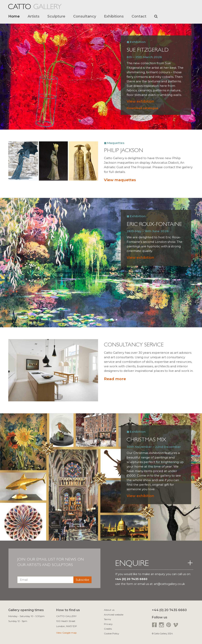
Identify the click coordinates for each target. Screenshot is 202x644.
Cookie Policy (112, 633)
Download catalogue (142, 108)
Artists (34, 16)
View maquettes (120, 180)
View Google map (66, 633)
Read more (115, 379)
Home (14, 16)
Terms (107, 619)
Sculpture (56, 16)
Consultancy (85, 16)
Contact (139, 16)
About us (109, 610)
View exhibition (140, 101)
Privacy (108, 624)
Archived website (114, 615)
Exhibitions (114, 16)
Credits (108, 629)
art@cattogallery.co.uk (169, 584)
